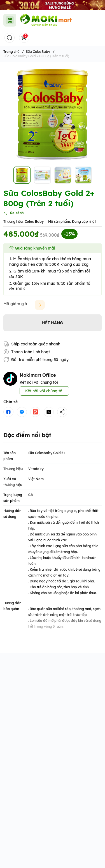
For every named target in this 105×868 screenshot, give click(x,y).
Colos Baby (34, 221)
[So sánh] (13, 214)
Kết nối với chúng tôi (44, 391)
